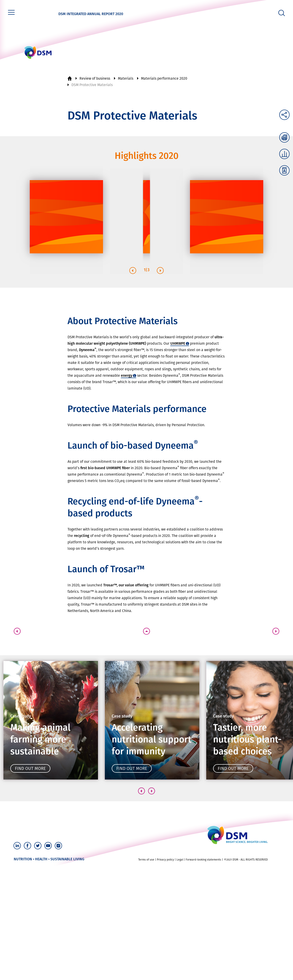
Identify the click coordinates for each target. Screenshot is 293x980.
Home (70, 79)
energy (127, 375)
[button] (133, 271)
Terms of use (146, 860)
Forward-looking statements (203, 860)
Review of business (95, 78)
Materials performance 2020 (164, 78)
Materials (126, 78)
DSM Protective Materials (92, 85)
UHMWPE (178, 343)
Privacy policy (165, 860)
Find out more (30, 768)
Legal (180, 860)
